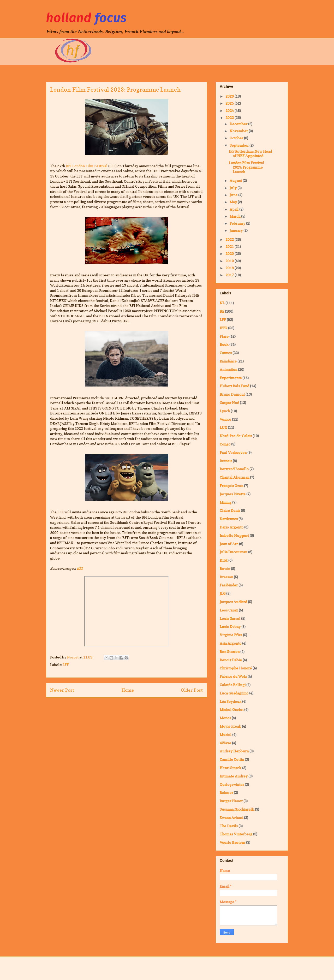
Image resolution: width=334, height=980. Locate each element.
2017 (230, 275)
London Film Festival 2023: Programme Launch (246, 167)
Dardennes (229, 519)
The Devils (229, 826)
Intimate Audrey (234, 776)
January (237, 230)
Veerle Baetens (232, 842)
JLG (223, 593)
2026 (230, 96)
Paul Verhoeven (233, 452)
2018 (230, 268)
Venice (225, 419)
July (234, 188)
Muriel (226, 735)
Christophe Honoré (236, 668)
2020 (230, 254)
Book (224, 344)
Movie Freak (230, 726)
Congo (225, 444)
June (234, 195)
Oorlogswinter (232, 784)
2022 (230, 239)
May (234, 202)
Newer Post (62, 690)
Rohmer (226, 792)
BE (222, 311)
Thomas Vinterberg (236, 834)
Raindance (228, 361)
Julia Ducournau (234, 552)
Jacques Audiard (233, 602)
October (237, 138)
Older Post (192, 690)
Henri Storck (231, 768)
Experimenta (231, 378)
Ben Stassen (230, 652)
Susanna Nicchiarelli (237, 809)
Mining (226, 502)
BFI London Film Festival (87, 166)
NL (222, 303)
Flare (224, 336)
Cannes (226, 353)
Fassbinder (229, 585)
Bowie (225, 569)
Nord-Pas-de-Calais (236, 436)
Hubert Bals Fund (234, 386)
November (239, 131)
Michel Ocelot (232, 709)
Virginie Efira (231, 635)
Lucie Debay (230, 626)
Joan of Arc (229, 544)
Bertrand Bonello (234, 469)
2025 (230, 103)
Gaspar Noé (229, 403)
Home (128, 690)
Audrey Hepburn (234, 751)
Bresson (226, 577)
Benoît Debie (231, 660)
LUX (223, 427)
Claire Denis (230, 510)
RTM (224, 560)
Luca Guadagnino (234, 693)
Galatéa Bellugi (233, 685)
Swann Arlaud (231, 818)
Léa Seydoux (231, 701)
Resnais (226, 461)
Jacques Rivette (233, 494)
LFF (66, 665)
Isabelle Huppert (234, 535)
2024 (230, 111)
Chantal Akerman (234, 477)
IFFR (223, 328)
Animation (228, 369)
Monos (225, 718)
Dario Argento (232, 527)
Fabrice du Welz (233, 676)
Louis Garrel (230, 618)
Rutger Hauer (231, 801)
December (239, 124)
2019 (230, 261)
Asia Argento (231, 643)
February (238, 223)
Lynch (225, 411)
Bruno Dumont (232, 394)
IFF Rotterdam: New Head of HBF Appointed (250, 153)
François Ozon (231, 486)
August (236, 180)
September (240, 145)
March (235, 216)
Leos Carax (229, 610)
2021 (230, 247)
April (234, 209)
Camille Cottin (232, 759)
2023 (230, 118)
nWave (225, 743)
